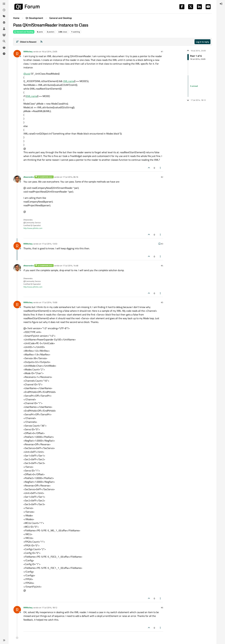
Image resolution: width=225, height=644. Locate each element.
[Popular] (4, 22)
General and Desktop (24, 32)
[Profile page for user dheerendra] (17, 179)
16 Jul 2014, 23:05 (49, 51)
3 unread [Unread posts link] (194, 86)
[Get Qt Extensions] (4, 47)
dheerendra (29, 177)
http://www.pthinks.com (33, 228)
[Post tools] (160, 168)
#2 (162, 177)
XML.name (69, 81)
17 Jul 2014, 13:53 (49, 244)
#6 (162, 607)
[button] (4, 640)
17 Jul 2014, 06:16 (70, 177)
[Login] (221, 4)
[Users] (4, 29)
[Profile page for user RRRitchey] (17, 54)
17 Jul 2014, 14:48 (70, 266)
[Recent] (4, 10)
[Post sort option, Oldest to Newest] (26, 42)
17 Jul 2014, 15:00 (49, 302)
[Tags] (4, 16)
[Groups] (4, 35)
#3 (162, 244)
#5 (162, 302)
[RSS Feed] (41, 42)
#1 (162, 51)
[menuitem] (221, 4)
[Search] (4, 41)
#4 (162, 266)
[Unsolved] (4, 54)
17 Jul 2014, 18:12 (49, 607)
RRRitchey (28, 51)
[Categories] (4, 4)
